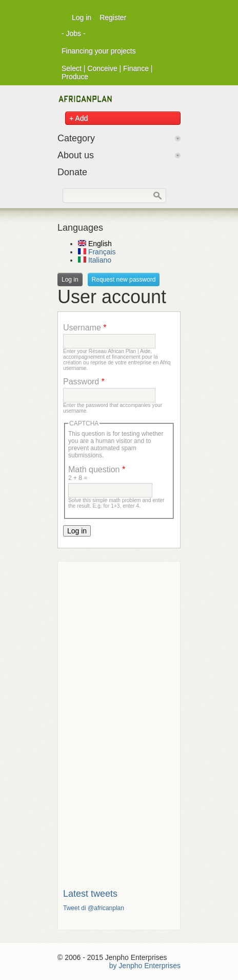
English (95, 244)
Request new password (124, 280)
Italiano (95, 260)
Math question (97, 469)
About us (76, 155)
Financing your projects (99, 51)
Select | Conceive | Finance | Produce (107, 72)
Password (84, 382)
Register (113, 17)
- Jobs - (74, 33)
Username (85, 328)
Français (97, 252)
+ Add (78, 118)
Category (76, 138)
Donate (72, 172)
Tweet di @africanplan (94, 908)
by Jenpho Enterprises (145, 966)
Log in (82, 17)
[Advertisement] (119, 721)
